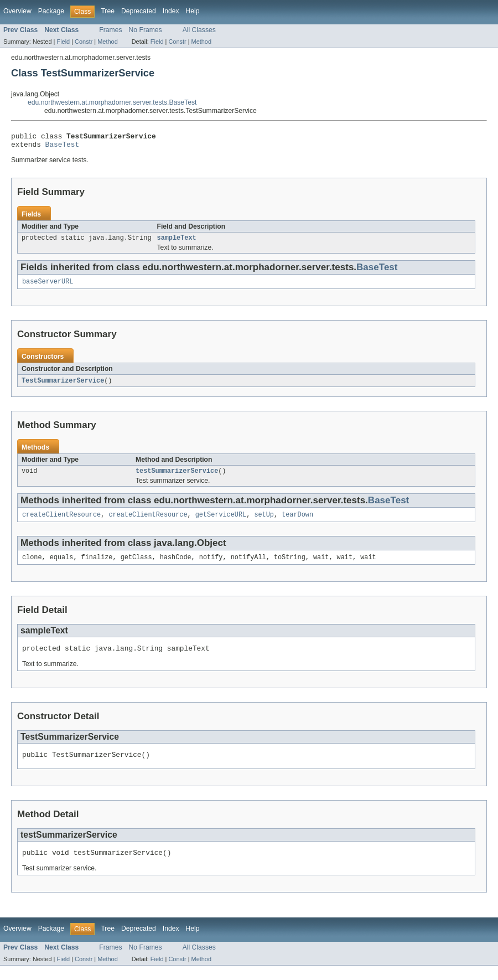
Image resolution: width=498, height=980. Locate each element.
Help (193, 11)
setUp (264, 523)
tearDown (297, 523)
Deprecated (139, 11)
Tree (108, 11)
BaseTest (63, 147)
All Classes (199, 30)
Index (171, 11)
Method (107, 42)
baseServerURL (48, 287)
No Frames (146, 30)
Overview (17, 11)
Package (51, 11)
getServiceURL (221, 523)
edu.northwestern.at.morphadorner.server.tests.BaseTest (112, 102)
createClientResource (61, 523)
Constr (84, 42)
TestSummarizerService (63, 386)
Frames (110, 30)
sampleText (177, 242)
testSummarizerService (177, 478)
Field (63, 42)
